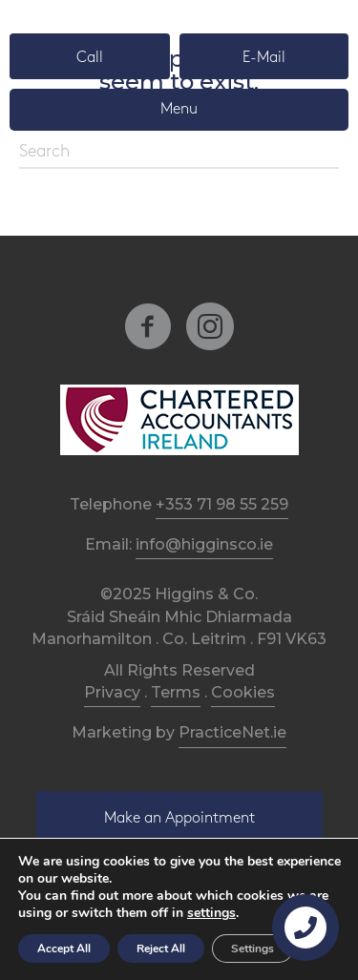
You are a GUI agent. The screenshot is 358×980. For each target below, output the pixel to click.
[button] (90, 56)
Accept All (64, 949)
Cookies (243, 692)
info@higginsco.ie (204, 544)
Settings (253, 949)
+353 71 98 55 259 (222, 504)
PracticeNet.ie (232, 732)
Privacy (112, 692)
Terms (176, 692)
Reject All (161, 949)
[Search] (179, 153)
